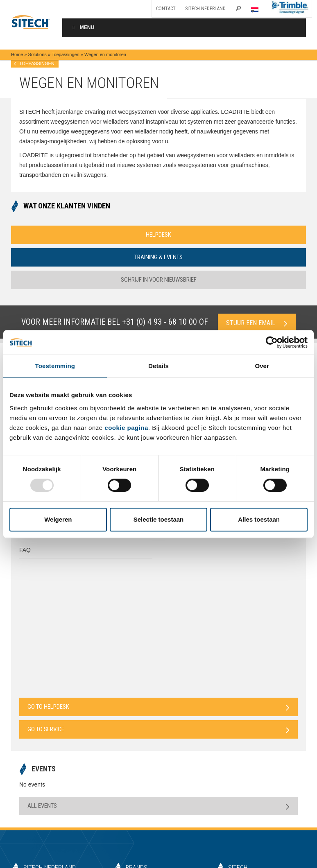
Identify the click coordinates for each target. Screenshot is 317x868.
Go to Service (158, 729)
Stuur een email (257, 323)
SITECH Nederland (205, 9)
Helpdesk (158, 235)
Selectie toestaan (159, 519)
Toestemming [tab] (55, 366)
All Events (158, 806)
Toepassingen (66, 54)
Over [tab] (262, 366)
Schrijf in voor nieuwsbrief (159, 280)
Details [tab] (158, 366)
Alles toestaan (259, 519)
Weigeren (58, 519)
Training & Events (158, 257)
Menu (82, 27)
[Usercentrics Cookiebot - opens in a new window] (272, 342)
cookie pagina (126, 428)
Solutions (37, 54)
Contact (166, 9)
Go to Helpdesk (158, 707)
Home (17, 54)
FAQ (25, 550)
